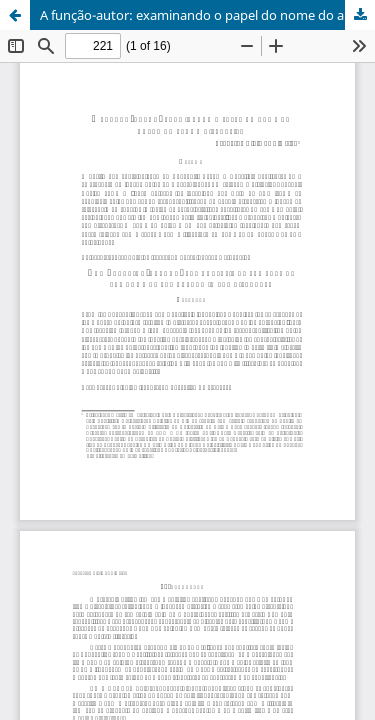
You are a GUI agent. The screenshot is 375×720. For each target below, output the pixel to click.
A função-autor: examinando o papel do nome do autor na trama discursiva (207, 15)
